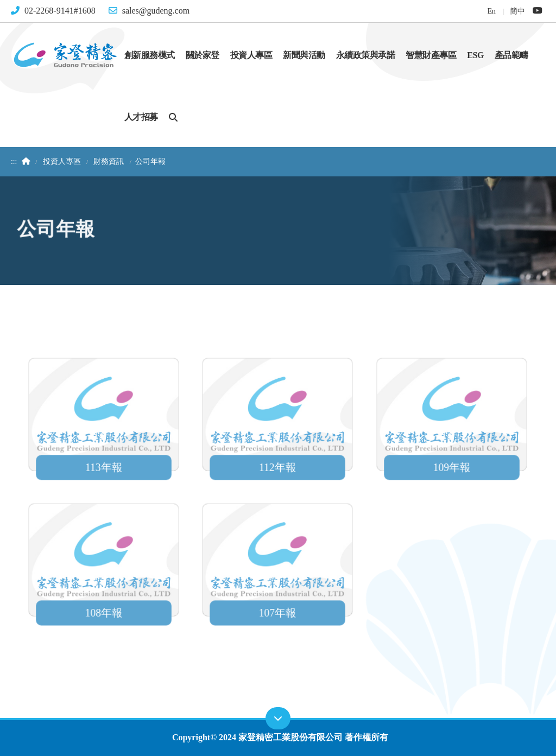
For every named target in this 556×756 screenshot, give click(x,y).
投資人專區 (251, 55)
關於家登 (203, 55)
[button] (173, 117)
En (491, 11)
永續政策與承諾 (366, 55)
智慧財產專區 (431, 55)
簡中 (517, 11)
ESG (475, 55)
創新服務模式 (150, 55)
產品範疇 (511, 55)
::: (14, 161)
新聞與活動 (304, 55)
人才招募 (141, 117)
